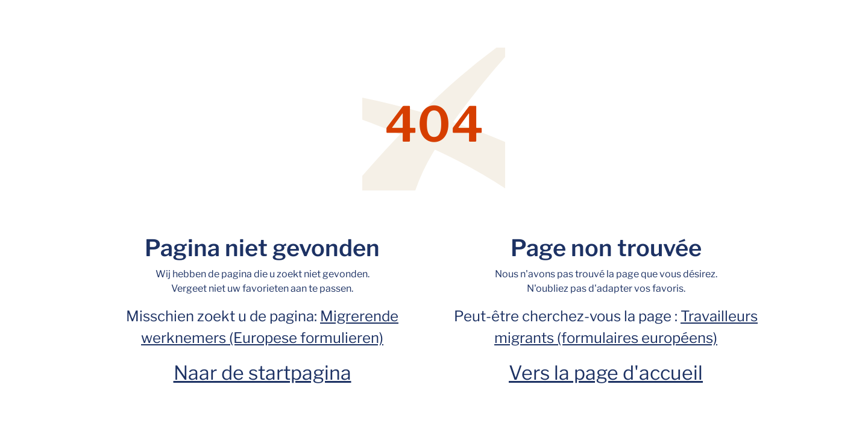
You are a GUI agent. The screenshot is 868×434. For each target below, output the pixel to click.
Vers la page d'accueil (606, 373)
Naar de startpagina (263, 373)
